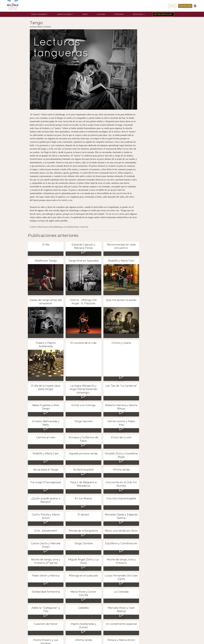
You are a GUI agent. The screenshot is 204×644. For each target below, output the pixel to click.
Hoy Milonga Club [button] (163, 14)
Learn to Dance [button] (65, 14)
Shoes (85, 14)
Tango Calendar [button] (39, 14)
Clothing (101, 14)
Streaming (119, 14)
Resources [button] (138, 14)
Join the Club (185, 6)
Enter (172, 6)
